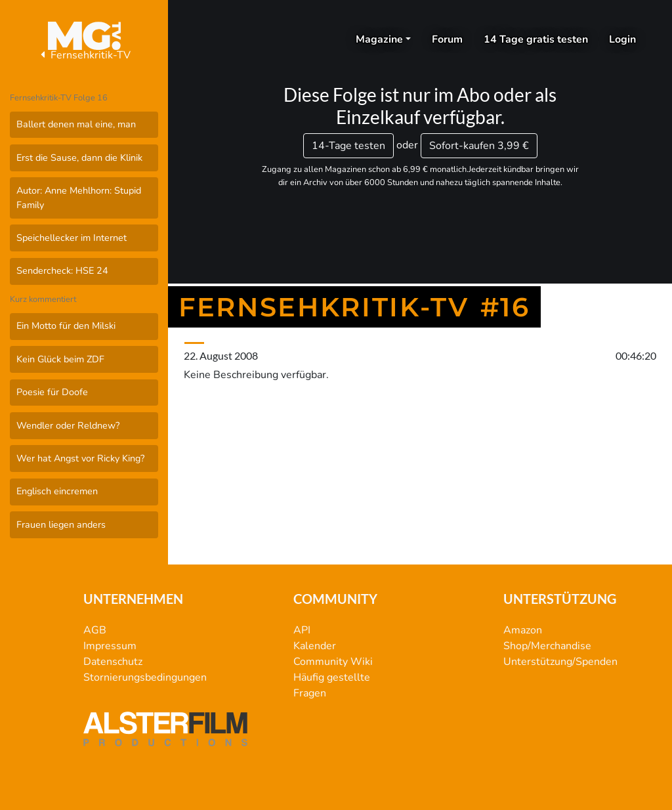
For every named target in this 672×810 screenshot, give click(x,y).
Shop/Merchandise (547, 646)
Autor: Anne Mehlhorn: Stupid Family (79, 198)
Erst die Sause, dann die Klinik (79, 158)
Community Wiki (333, 662)
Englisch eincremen (57, 491)
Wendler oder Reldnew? (68, 425)
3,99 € (479, 146)
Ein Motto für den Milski (66, 326)
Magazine (379, 39)
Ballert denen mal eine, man (76, 124)
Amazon (523, 630)
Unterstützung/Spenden (560, 662)
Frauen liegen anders (61, 524)
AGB (95, 630)
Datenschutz (113, 662)
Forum (447, 39)
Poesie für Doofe (52, 392)
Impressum (110, 646)
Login (622, 39)
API (302, 630)
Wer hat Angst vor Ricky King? (80, 458)
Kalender (315, 646)
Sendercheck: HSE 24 (62, 270)
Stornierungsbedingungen (145, 677)
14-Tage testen (348, 146)
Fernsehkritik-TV (84, 55)
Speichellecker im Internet (72, 238)
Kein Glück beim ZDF (60, 359)
